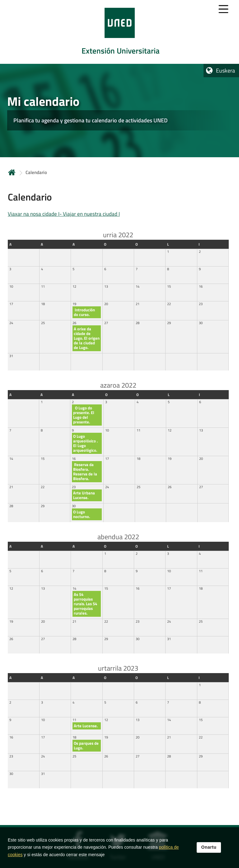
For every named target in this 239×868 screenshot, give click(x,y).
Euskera (225, 71)
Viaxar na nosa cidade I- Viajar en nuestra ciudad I (64, 214)
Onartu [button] (209, 851)
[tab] (119, 32)
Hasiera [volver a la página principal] (12, 172)
